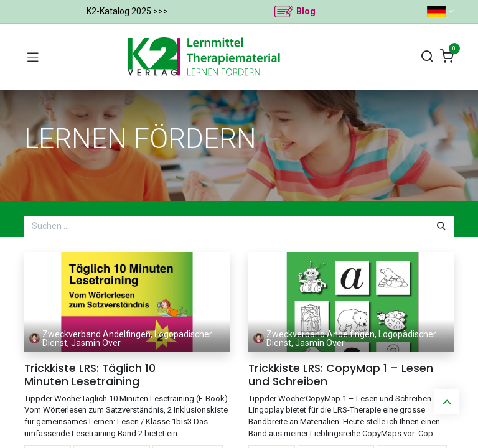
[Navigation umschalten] (33, 57)
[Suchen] (427, 57)
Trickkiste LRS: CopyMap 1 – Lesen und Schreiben (341, 375)
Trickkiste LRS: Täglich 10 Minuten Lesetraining (90, 375)
